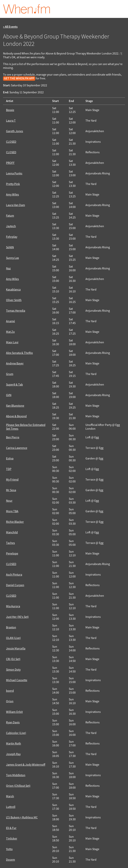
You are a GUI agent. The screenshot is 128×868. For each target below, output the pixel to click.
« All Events (10, 27)
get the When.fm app (19, 79)
